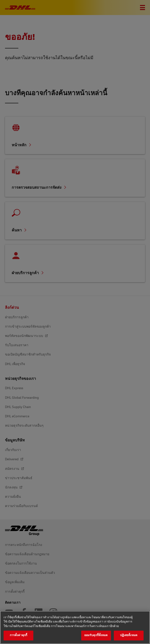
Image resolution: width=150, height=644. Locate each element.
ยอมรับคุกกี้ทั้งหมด (96, 635)
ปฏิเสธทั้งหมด (129, 635)
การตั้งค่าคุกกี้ (18, 635)
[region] (75, 627)
